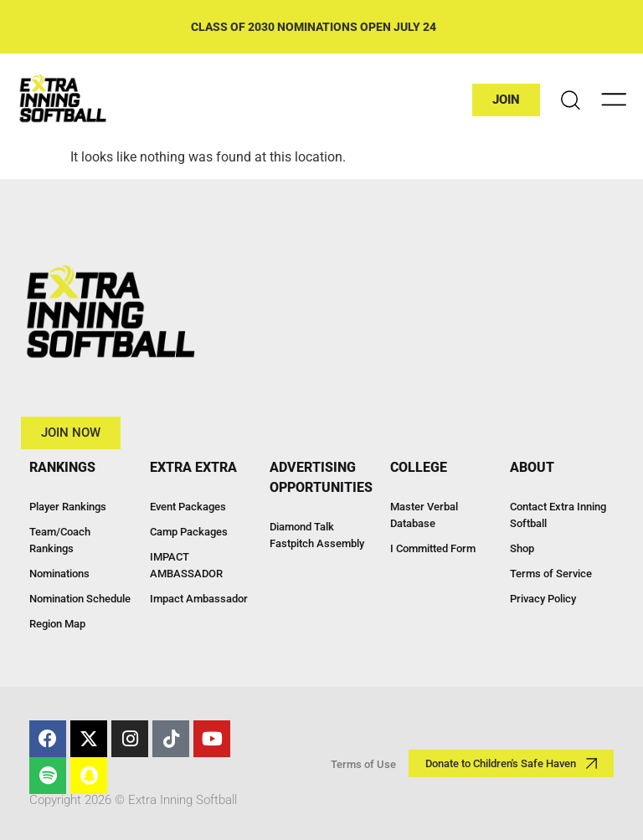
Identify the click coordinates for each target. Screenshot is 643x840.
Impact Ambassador (199, 599)
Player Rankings (68, 507)
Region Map (57, 624)
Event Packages (188, 507)
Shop (522, 548)
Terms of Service (551, 574)
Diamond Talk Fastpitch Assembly (317, 535)
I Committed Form (433, 548)
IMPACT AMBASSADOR (186, 565)
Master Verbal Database (424, 515)
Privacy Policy (543, 599)
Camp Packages (189, 532)
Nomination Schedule (80, 599)
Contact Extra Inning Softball (558, 515)
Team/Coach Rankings (60, 540)
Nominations (59, 574)
